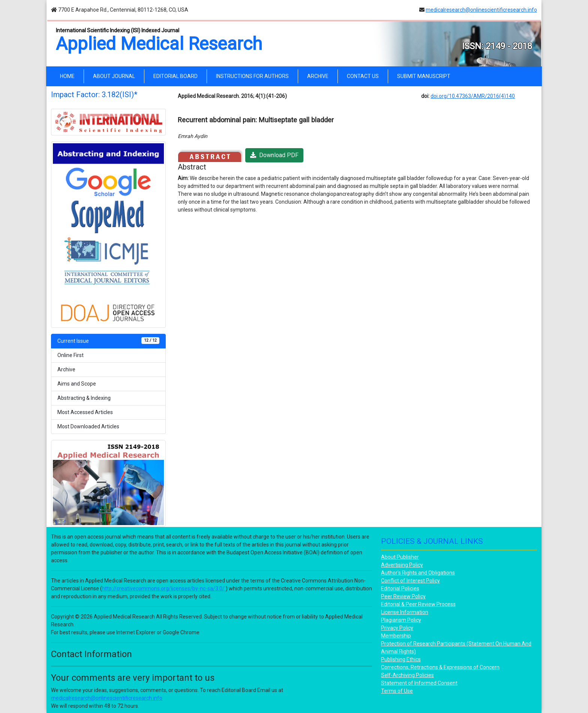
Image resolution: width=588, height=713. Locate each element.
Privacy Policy (397, 628)
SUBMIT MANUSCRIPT (424, 76)
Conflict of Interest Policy (410, 581)
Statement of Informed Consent (419, 683)
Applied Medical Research (159, 44)
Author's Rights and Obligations (418, 573)
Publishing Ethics (401, 659)
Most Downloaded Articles (88, 426)
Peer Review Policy (403, 596)
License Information (405, 612)
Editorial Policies (400, 588)
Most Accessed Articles (85, 412)
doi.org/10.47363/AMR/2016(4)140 (473, 96)
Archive (66, 369)
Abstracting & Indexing (84, 398)
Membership (396, 636)
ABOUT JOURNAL (114, 76)
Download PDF (274, 155)
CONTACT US (363, 76)
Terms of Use (397, 691)
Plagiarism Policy (401, 620)
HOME (69, 76)
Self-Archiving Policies (407, 675)
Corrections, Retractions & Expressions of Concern (440, 667)
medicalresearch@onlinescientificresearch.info (481, 10)
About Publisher (400, 557)
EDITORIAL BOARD (175, 76)
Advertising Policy (402, 565)
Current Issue (108, 341)
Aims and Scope (77, 384)
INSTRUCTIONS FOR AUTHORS (252, 76)
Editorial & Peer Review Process (418, 604)
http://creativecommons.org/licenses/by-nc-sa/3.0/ (164, 588)
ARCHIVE (318, 76)
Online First (70, 355)
